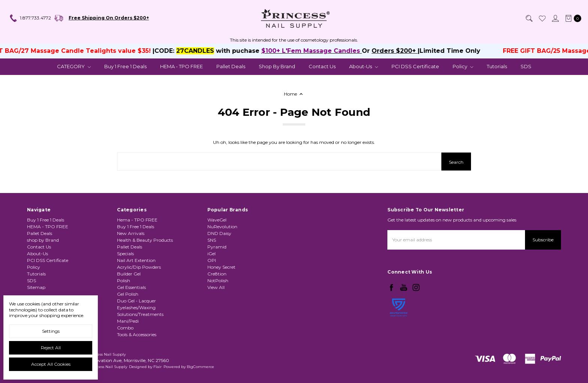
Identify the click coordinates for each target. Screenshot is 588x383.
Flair (157, 367)
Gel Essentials (131, 287)
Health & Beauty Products (145, 240)
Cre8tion (217, 274)
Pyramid (217, 247)
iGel (211, 254)
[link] (399, 327)
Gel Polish (128, 294)
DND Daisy (219, 233)
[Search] (529, 18)
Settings (51, 331)
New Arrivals (131, 233)
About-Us (364, 66)
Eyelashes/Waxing (136, 307)
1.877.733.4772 (30, 18)
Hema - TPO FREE (137, 220)
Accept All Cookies (51, 364)
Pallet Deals (231, 66)
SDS (526, 66)
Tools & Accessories (137, 334)
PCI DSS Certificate (415, 66)
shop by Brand (277, 66)
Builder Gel (129, 274)
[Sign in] (555, 18)
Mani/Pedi (128, 321)
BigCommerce (200, 367)
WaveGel (217, 220)
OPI (212, 260)
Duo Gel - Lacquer (136, 301)
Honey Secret (221, 267)
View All (216, 287)
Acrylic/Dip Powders (139, 267)
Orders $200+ (400, 51)
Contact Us (322, 66)
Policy (463, 66)
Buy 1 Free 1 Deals (125, 66)
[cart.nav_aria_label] (572, 18)
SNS (212, 240)
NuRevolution (222, 227)
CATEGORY (74, 66)
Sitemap (36, 287)
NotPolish (218, 281)
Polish (124, 281)
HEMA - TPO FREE (181, 66)
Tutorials (497, 66)
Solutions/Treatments (140, 314)
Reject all (51, 348)
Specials (125, 254)
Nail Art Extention (136, 260)
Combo (125, 328)
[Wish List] (542, 18)
